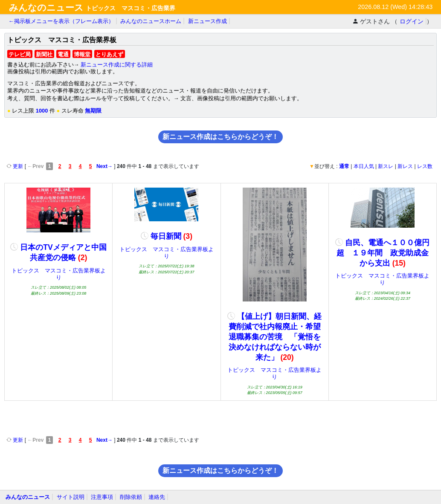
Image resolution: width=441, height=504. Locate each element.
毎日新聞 (167, 236)
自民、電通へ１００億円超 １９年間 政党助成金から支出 (382, 253)
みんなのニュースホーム (151, 21)
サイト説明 (71, 497)
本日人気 (364, 166)
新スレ (386, 166)
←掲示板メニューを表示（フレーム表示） (61, 21)
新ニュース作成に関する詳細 (117, 65)
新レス (405, 166)
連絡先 (157, 497)
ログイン (412, 21)
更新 (16, 166)
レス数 (425, 166)
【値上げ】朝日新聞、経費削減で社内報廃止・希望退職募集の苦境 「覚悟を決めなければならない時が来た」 (274, 337)
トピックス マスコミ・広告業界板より (59, 274)
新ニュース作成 (207, 21)
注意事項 (102, 497)
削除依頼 (131, 497)
